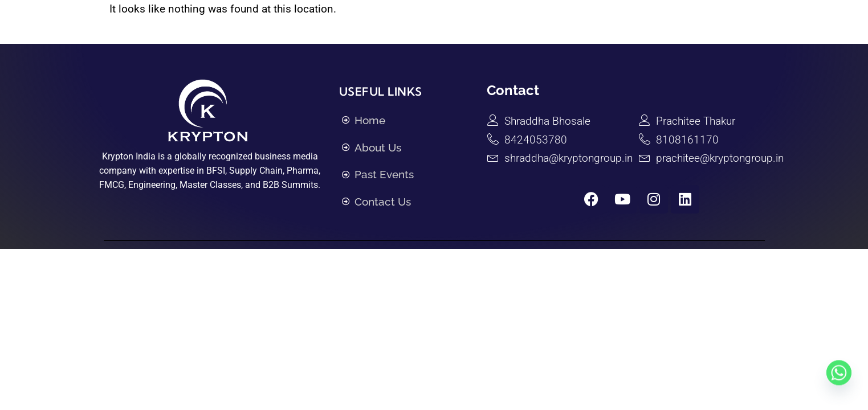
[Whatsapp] (839, 383)
